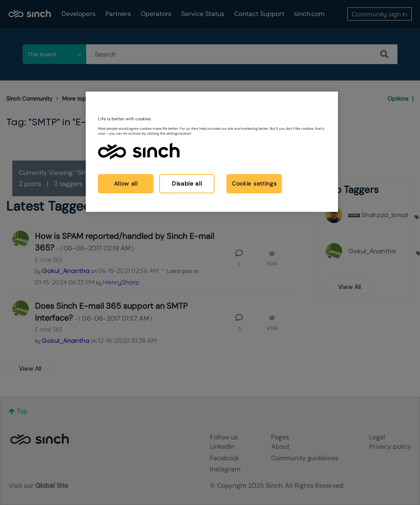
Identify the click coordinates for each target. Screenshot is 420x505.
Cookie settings (254, 184)
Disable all (187, 184)
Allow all (126, 184)
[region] (212, 152)
